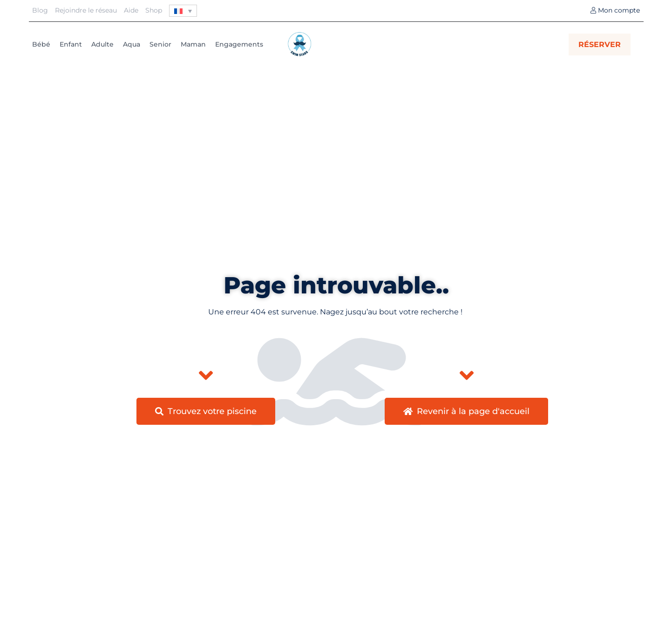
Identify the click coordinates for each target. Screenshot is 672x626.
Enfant (71, 44)
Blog (40, 10)
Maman (193, 44)
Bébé (41, 44)
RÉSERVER (600, 44)
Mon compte (615, 10)
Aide (131, 10)
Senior (160, 44)
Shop (154, 10)
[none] (183, 11)
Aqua (132, 44)
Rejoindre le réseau (86, 10)
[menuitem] (183, 11)
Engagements (239, 44)
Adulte (102, 44)
